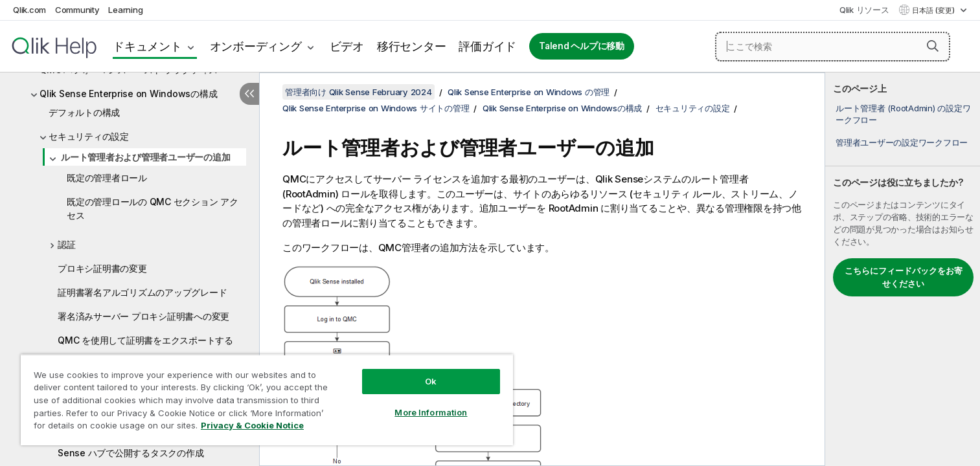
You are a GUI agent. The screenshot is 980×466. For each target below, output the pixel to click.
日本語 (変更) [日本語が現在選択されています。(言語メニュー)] (934, 10)
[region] (267, 400)
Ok (431, 381)
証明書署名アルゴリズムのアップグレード (142, 292)
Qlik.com (29, 10)
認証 (67, 244)
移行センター (412, 46)
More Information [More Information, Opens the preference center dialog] (431, 412)
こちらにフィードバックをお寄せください (904, 277)
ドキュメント (147, 46)
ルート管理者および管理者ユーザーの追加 (145, 157)
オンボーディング (256, 46)
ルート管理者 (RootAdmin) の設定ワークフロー (903, 114)
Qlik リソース (864, 10)
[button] (933, 46)
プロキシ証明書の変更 (102, 268)
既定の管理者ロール (107, 178)
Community (77, 10)
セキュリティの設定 (89, 136)
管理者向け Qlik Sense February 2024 (359, 92)
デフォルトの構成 (84, 112)
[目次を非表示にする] (249, 94)
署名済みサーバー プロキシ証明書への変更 (143, 316)
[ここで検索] (833, 47)
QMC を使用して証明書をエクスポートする (145, 340)
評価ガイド (487, 46)
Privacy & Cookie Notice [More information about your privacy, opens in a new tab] (252, 425)
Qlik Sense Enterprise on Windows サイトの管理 (376, 108)
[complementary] (903, 269)
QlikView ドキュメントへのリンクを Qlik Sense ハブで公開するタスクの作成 (142, 446)
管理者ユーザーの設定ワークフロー (902, 142)
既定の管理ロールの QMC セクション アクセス (153, 208)
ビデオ (347, 46)
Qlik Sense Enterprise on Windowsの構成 (128, 94)
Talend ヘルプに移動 (582, 46)
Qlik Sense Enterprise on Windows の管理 (529, 92)
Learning (125, 10)
